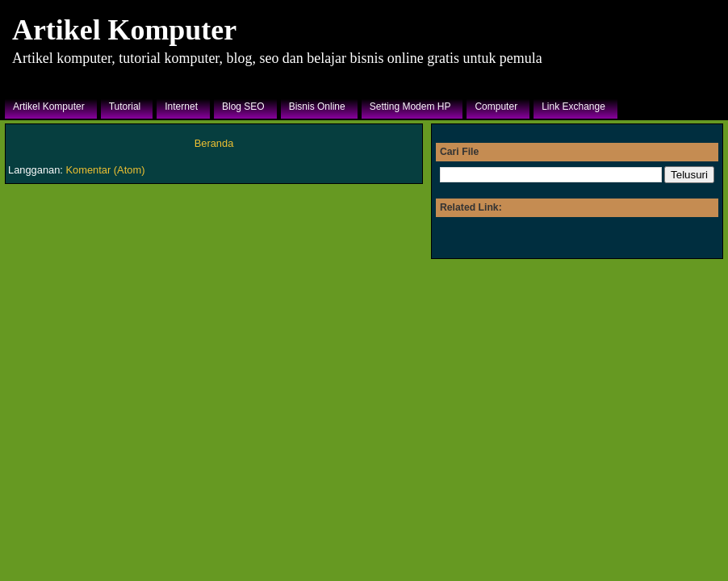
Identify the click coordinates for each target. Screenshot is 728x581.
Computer (496, 107)
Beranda (214, 143)
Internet (181, 107)
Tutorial (125, 107)
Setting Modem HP (410, 107)
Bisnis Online (317, 107)
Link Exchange (573, 107)
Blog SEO (243, 107)
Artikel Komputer (124, 30)
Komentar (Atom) (106, 170)
